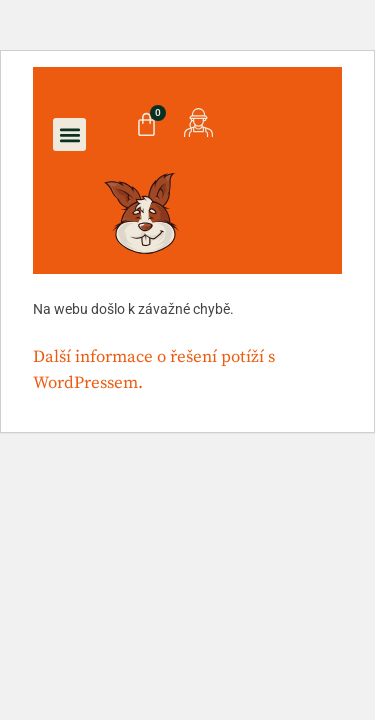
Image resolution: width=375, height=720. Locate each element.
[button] (69, 134)
